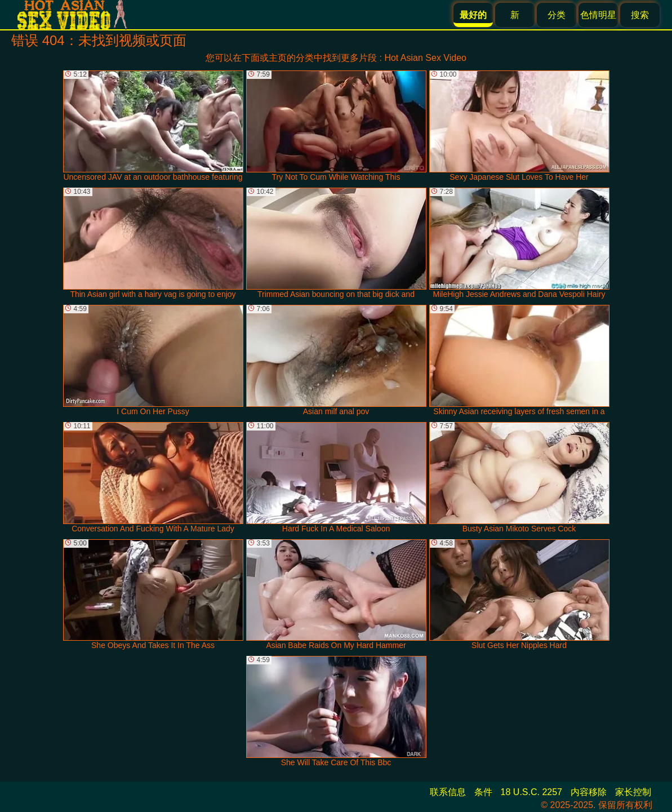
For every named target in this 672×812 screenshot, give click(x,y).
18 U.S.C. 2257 (531, 792)
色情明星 (598, 15)
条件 (483, 792)
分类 (557, 15)
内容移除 (589, 792)
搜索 (640, 15)
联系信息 (448, 792)
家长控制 (633, 792)
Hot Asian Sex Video (425, 58)
